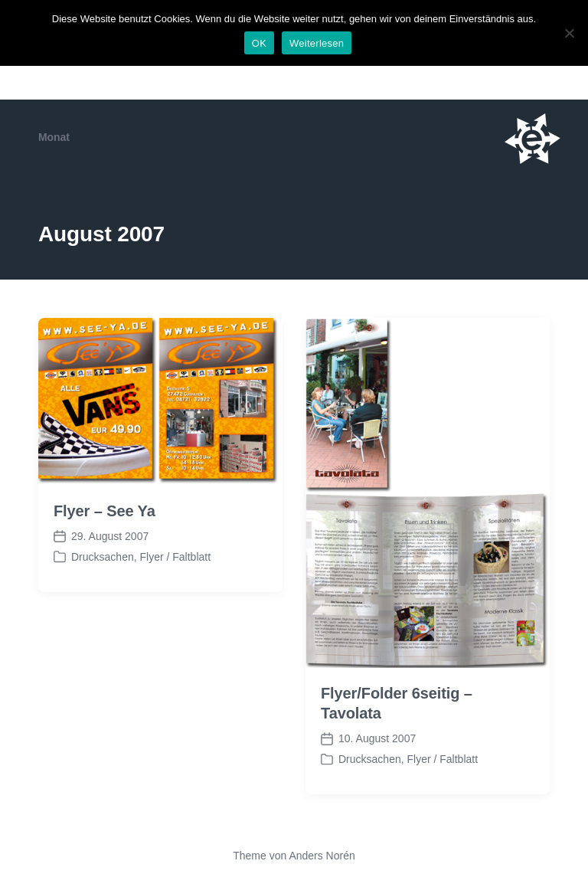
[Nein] (569, 33)
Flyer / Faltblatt (175, 557)
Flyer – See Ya (105, 511)
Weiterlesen (317, 43)
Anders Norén (322, 856)
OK (259, 43)
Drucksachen (103, 557)
